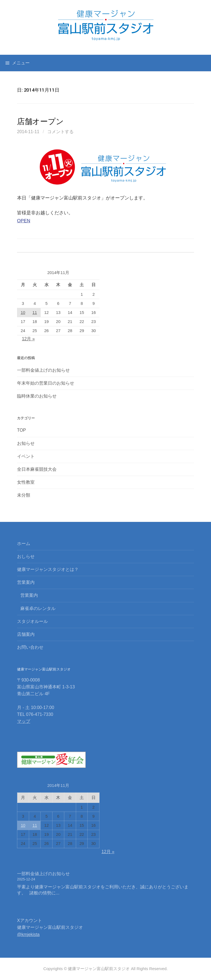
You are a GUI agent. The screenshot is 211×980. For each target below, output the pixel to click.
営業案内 (26, 582)
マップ (24, 721)
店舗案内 (26, 634)
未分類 (24, 495)
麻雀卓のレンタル (38, 608)
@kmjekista (28, 934)
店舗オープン (40, 121)
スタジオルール (32, 621)
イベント (26, 456)
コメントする (60, 132)
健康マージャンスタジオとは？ (48, 569)
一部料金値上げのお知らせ (43, 370)
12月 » (28, 339)
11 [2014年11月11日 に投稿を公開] (35, 313)
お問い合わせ (30, 647)
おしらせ (26, 556)
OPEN (24, 221)
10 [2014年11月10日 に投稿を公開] (23, 313)
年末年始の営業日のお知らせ (46, 383)
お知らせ (26, 443)
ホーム (24, 544)
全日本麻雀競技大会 (37, 469)
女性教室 (26, 482)
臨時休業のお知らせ (37, 396)
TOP (21, 430)
